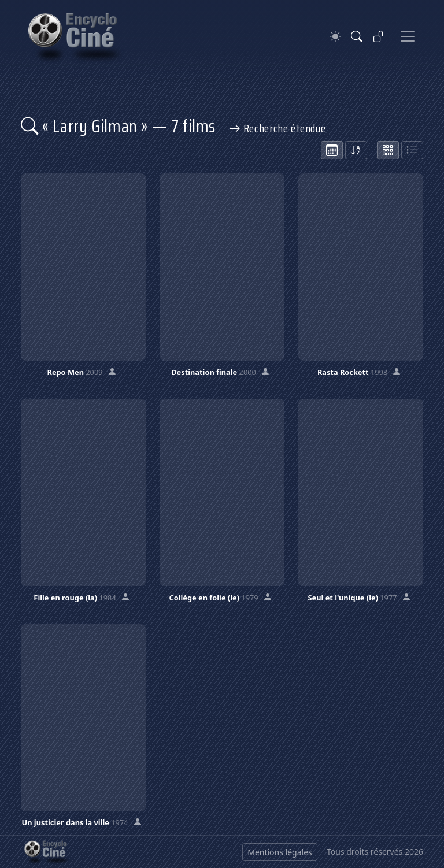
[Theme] (335, 37)
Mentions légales (280, 852)
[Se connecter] (379, 36)
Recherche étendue (277, 128)
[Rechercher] (357, 36)
